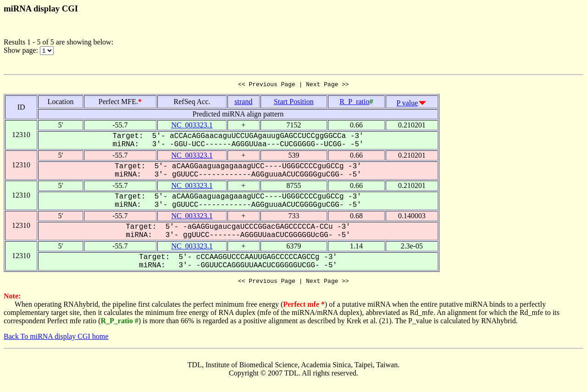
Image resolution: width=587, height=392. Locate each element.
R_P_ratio (355, 103)
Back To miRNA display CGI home (56, 339)
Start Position (294, 103)
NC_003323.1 (192, 126)
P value (407, 104)
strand (243, 103)
